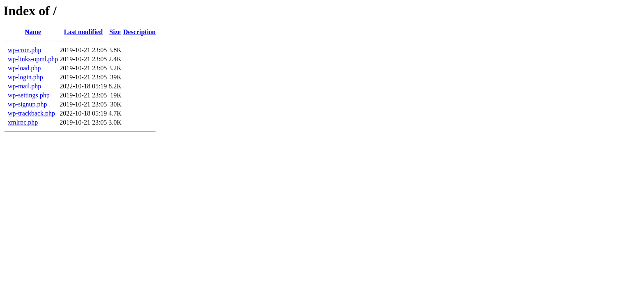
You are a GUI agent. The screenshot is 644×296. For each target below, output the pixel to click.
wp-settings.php (29, 95)
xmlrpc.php (23, 122)
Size (115, 32)
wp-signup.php (28, 104)
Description (139, 32)
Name (33, 32)
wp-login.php (25, 77)
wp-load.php (24, 68)
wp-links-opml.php (33, 59)
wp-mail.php (24, 86)
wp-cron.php (24, 50)
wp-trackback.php (31, 113)
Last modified (83, 32)
